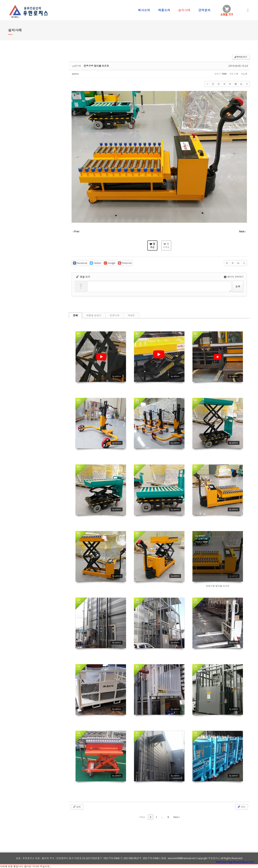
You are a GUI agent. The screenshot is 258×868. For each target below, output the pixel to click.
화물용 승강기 (94, 315)
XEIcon (245, 862)
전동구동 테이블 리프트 (96, 66)
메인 (252, 862)
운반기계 (114, 315)
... (162, 817)
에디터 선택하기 (234, 277)
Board (237, 862)
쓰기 (241, 807)
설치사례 (184, 10)
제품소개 (164, 10)
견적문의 (204, 10)
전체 (75, 315)
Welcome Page (224, 862)
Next (177, 817)
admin (75, 74)
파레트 (131, 315)
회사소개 (144, 10)
